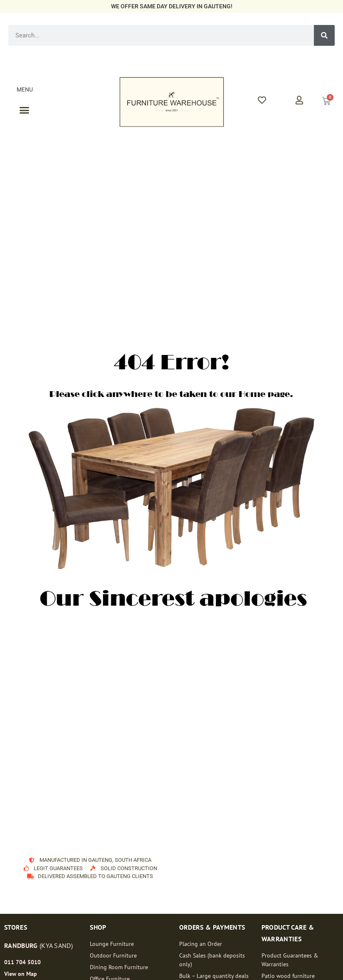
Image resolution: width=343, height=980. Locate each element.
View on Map (21, 974)
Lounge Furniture (112, 944)
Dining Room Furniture (119, 967)
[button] (25, 110)
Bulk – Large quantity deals (214, 976)
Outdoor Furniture (113, 955)
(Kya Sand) (38, 945)
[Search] (324, 35)
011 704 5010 (22, 962)
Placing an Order (201, 944)
